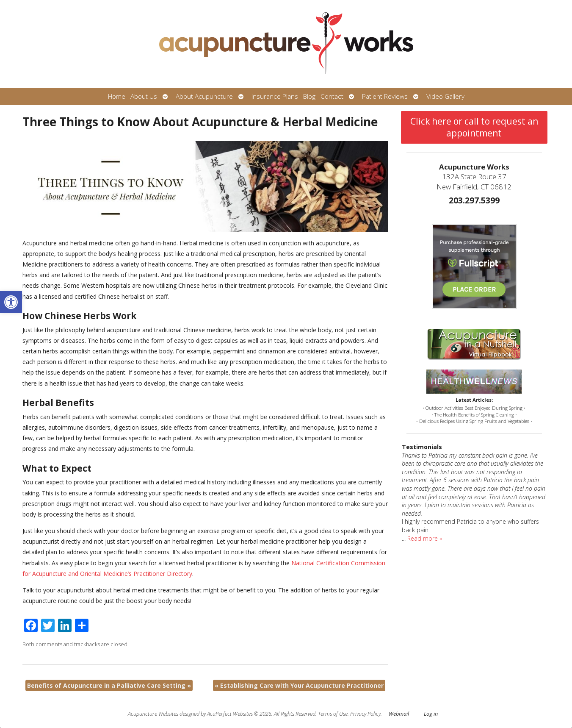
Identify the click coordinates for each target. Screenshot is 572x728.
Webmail (399, 714)
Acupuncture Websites (153, 714)
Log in (431, 714)
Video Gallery (445, 96)
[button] (11, 302)
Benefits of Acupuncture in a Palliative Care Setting (109, 685)
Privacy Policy (365, 714)
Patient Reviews (385, 96)
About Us (144, 96)
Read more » (425, 538)
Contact (332, 96)
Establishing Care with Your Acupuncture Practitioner (299, 685)
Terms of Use (333, 714)
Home (117, 96)
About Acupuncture (204, 96)
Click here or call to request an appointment (474, 127)
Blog (309, 96)
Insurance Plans (275, 96)
